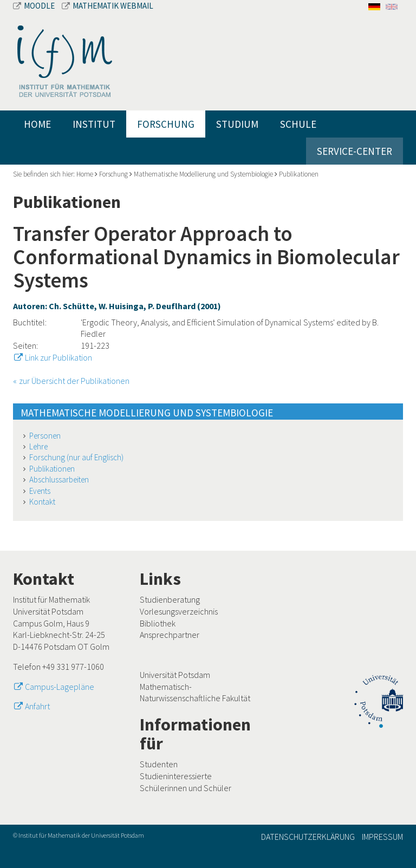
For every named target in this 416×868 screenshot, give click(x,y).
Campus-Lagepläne (60, 687)
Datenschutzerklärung (308, 837)
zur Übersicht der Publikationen (74, 381)
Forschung (166, 124)
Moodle (35, 6)
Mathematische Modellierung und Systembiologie (203, 174)
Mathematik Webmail (108, 6)
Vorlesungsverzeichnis (179, 611)
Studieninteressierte (176, 776)
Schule (298, 124)
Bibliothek (158, 623)
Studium (237, 124)
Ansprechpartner (170, 635)
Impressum (382, 837)
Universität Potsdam (175, 675)
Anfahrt (37, 706)
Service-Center (355, 151)
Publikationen (299, 174)
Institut (94, 124)
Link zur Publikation (58, 357)
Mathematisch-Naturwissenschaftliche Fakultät (195, 693)
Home (37, 124)
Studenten (159, 764)
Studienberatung (170, 599)
